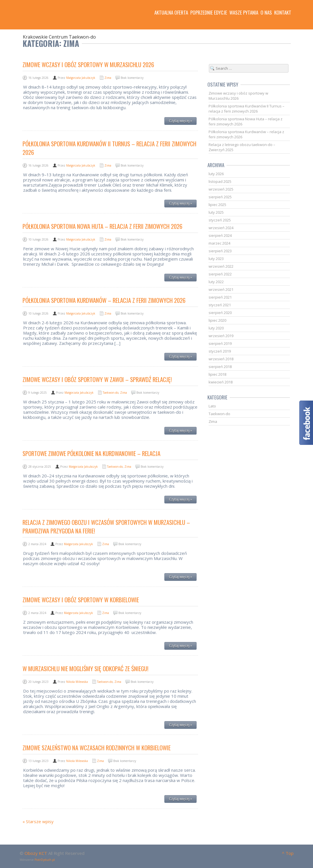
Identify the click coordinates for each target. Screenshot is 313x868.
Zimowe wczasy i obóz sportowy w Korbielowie (81, 600)
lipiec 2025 (217, 205)
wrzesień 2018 (221, 359)
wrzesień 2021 (221, 289)
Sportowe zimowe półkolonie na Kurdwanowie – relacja (91, 453)
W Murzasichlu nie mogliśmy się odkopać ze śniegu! (85, 668)
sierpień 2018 (220, 367)
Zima (108, 78)
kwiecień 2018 (221, 382)
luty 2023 (216, 259)
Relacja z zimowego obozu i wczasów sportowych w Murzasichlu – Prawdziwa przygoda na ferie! (106, 526)
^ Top (288, 853)
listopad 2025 (220, 181)
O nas (266, 13)
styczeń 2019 (220, 351)
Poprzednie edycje (209, 13)
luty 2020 (216, 328)
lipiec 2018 (217, 374)
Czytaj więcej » (180, 121)
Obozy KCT (36, 853)
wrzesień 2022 (221, 266)
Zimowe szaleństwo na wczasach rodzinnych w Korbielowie (97, 748)
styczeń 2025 (220, 220)
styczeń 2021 (220, 305)
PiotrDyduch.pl (45, 860)
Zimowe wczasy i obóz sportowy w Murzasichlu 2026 (88, 64)
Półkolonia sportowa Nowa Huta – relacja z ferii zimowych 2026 (102, 226)
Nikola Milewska (77, 682)
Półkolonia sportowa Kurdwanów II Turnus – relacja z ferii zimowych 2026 (109, 148)
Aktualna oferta (171, 13)
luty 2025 (216, 212)
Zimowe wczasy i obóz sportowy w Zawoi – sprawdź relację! (97, 379)
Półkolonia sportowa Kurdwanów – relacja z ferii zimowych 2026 (104, 300)
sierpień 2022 (220, 274)
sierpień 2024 (220, 235)
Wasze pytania (244, 13)
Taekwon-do (111, 393)
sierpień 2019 (220, 343)
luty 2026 (216, 174)
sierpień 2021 (220, 297)
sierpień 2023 (220, 251)
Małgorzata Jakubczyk (81, 78)
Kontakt (283, 13)
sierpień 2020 (220, 313)
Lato (212, 406)
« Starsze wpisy (38, 821)
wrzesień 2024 (221, 228)
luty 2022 (216, 282)
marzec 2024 (219, 243)
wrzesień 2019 (221, 336)
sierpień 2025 (220, 197)
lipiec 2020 (217, 320)
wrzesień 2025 (221, 189)
